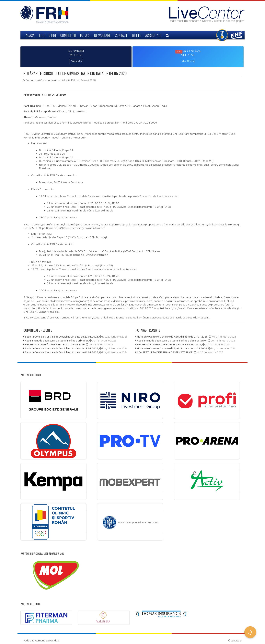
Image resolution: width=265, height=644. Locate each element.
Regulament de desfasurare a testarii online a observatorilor (172, 340)
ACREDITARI (153, 35)
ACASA (30, 35)
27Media (236, 640)
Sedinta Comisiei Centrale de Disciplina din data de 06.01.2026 (62, 352)
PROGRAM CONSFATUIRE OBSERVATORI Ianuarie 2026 (169, 344)
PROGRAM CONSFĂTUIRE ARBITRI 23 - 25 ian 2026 (55, 344)
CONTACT (121, 35)
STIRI (52, 35)
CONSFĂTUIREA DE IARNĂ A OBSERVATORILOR (165, 352)
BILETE (136, 35)
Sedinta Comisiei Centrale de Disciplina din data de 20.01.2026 (62, 336)
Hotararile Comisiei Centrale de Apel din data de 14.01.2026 (172, 348)
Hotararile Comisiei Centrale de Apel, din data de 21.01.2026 (172, 336)
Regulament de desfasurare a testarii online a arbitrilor (57, 340)
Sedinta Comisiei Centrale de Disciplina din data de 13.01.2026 (62, 348)
